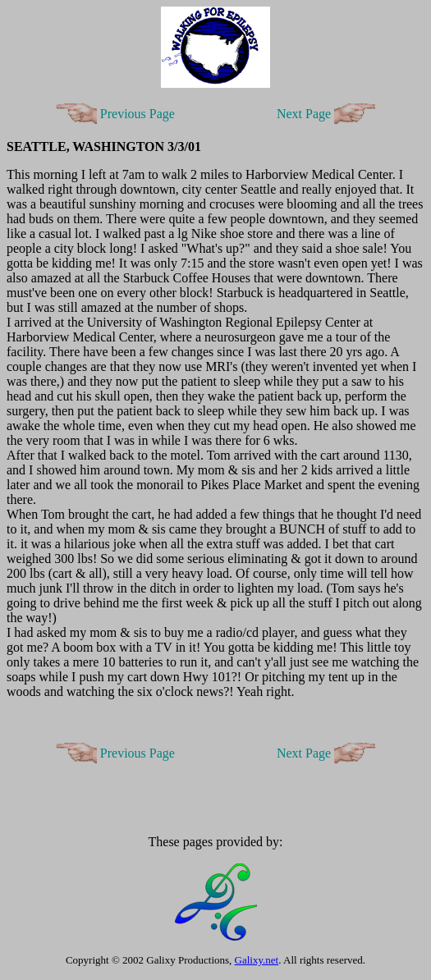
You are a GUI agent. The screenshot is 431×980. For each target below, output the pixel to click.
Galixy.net (257, 960)
